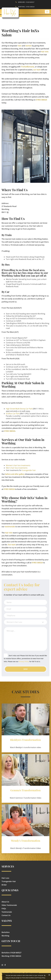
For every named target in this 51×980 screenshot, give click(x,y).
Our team (12, 545)
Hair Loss (5, 878)
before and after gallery (15, 474)
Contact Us (6, 915)
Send (25, 669)
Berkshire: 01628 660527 (11, 953)
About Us (5, 902)
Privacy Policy (24, 661)
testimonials (10, 527)
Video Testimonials (9, 905)
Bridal (4, 885)
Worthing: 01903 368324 (11, 956)
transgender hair (29, 470)
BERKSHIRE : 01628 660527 (26, 2)
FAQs (4, 909)
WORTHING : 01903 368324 (26, 7)
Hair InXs (45, 52)
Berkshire (6, 932)
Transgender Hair (9, 881)
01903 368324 (41, 100)
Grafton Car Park (13, 414)
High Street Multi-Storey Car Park (19, 409)
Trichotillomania (28, 67)
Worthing (5, 936)
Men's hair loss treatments (17, 468)
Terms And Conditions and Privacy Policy (34, 978)
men (20, 46)
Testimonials (7, 912)
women (28, 46)
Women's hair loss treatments (18, 465)
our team (37, 70)
